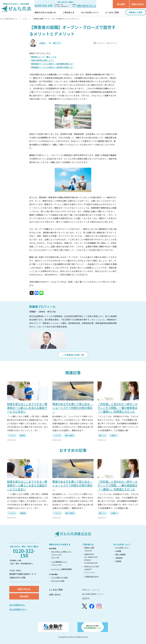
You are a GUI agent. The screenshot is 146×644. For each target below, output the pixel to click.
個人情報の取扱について (93, 594)
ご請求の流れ (88, 550)
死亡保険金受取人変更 (91, 563)
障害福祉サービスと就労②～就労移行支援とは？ (53, 67)
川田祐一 (43, 43)
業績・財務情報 (120, 554)
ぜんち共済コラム (17, 605)
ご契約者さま (88, 544)
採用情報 (118, 561)
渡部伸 (22, 435)
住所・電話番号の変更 (91, 557)
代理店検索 (119, 558)
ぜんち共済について (122, 544)
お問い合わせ (55, 595)
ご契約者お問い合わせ (91, 576)
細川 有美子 (70, 435)
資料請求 (121, 4)
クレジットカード (90, 572)
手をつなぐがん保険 (58, 581)
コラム (25, 19)
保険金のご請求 (89, 548)
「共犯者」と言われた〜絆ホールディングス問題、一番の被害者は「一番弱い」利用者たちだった (118, 408)
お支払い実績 (55, 557)
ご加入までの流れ (56, 555)
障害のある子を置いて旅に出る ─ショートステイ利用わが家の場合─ (73, 408)
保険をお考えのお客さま (60, 544)
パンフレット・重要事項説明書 (61, 569)
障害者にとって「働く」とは (44, 57)
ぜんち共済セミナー (18, 609)
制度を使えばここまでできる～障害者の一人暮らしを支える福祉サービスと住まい (27, 408)
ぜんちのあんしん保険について (61, 552)
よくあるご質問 (56, 590)
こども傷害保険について (59, 562)
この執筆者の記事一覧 (73, 355)
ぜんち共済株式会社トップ (9, 19)
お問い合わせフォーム (86, 5)
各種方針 (86, 598)
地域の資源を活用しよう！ (43, 60)
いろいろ (12, 435)
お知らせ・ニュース (91, 590)
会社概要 (118, 551)
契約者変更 (88, 560)
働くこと (103, 435)
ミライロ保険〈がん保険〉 (60, 577)
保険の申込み (138, 4)
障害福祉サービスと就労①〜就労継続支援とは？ (53, 64)
